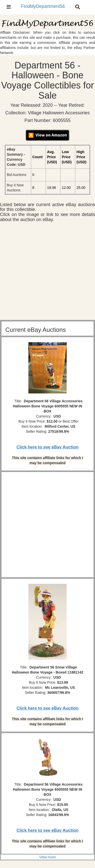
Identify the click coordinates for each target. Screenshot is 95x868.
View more (48, 857)
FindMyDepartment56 (43, 6)
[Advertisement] (48, 272)
